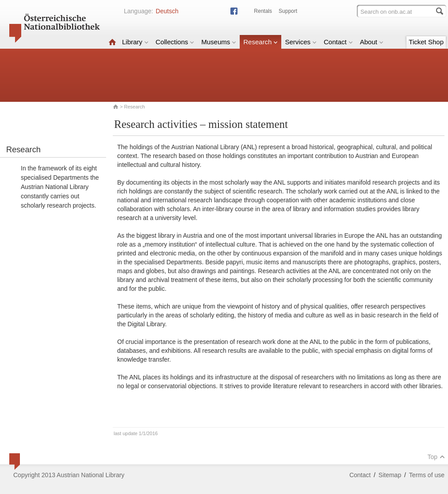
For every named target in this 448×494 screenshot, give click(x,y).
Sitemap (390, 475)
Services (301, 42)
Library (135, 42)
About (372, 42)
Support (288, 11)
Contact (338, 42)
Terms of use (427, 475)
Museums (219, 42)
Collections (175, 42)
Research (260, 42)
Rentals (263, 11)
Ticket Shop (426, 42)
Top (436, 457)
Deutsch (167, 11)
